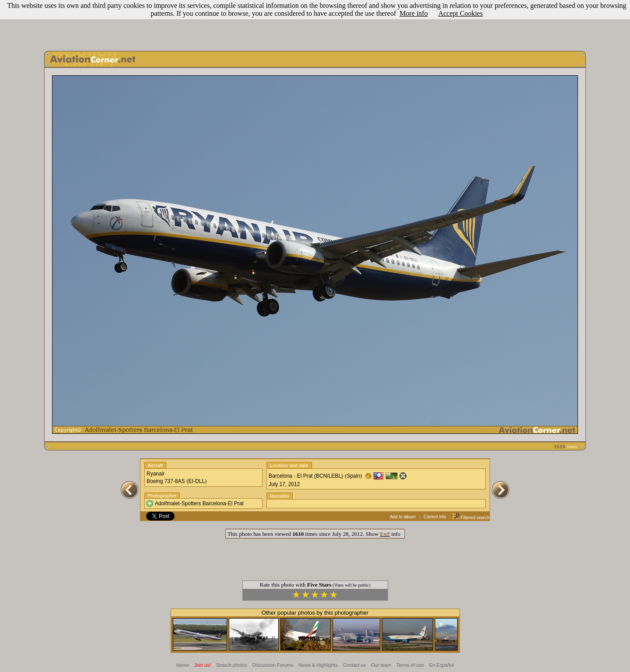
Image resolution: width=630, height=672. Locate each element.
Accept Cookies (461, 13)
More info (413, 13)
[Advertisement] (315, 23)
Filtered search (471, 518)
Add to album (403, 517)
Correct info (435, 517)
